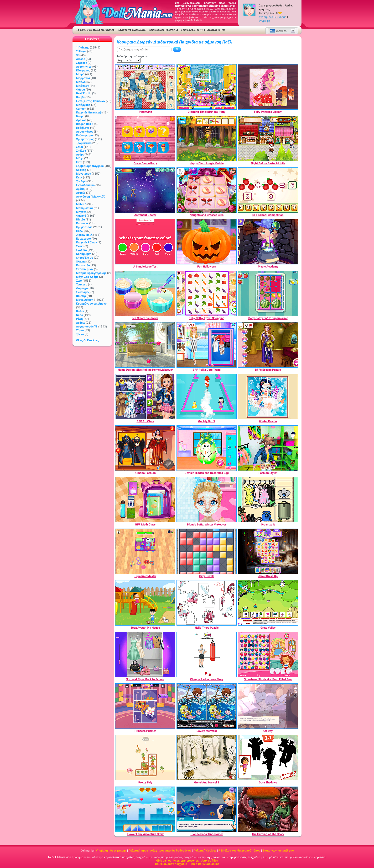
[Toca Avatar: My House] (145, 603)
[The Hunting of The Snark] (268, 809)
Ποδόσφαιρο (84, 135)
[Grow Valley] (268, 603)
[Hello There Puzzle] (207, 603)
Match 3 (81, 204)
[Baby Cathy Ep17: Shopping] (207, 293)
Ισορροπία (83, 78)
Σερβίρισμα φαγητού (90, 166)
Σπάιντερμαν (85, 269)
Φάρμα (81, 90)
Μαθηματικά (84, 208)
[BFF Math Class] (145, 500)
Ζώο (79, 281)
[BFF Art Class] (145, 396)
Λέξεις (81, 323)
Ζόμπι (80, 330)
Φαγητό (81, 216)
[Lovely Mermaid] (207, 706)
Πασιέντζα (83, 265)
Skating (81, 262)
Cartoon (81, 109)
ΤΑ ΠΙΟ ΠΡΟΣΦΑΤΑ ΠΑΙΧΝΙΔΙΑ (95, 30)
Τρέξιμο (81, 181)
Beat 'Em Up (84, 93)
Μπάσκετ (82, 86)
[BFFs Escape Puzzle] (268, 345)
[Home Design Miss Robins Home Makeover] (145, 345)
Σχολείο (81, 250)
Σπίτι (80, 147)
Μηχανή (81, 212)
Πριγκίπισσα (84, 227)
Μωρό (80, 74)
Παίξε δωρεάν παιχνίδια (171, 864)
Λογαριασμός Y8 (87, 327)
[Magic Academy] (268, 242)
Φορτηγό (82, 288)
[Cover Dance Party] (145, 139)
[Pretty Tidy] (145, 758)
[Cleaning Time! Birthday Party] (207, 87)
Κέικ (79, 177)
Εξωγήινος (83, 70)
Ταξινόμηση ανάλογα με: (132, 56)
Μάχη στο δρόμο (87, 277)
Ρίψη (79, 319)
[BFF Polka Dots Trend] (207, 345)
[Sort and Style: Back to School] (145, 654)
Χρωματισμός (85, 139)
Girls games (164, 861)
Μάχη (80, 158)
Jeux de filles (209, 861)
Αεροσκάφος (85, 132)
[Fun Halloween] (207, 242)
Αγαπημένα (266, 17)
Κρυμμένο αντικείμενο (91, 304)
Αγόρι (80, 155)
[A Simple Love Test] (145, 242)
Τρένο (80, 334)
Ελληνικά (278, 31)
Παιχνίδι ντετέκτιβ (89, 113)
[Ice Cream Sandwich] (145, 293)
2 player (81, 51)
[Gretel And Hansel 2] (207, 758)
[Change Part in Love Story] (207, 654)
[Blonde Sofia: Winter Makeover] (207, 500)
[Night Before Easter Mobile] (268, 139)
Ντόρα (80, 116)
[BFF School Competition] (268, 190)
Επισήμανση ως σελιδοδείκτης (203, 30)
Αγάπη (80, 189)
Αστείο (81, 193)
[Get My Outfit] (207, 396)
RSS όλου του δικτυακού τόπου (239, 851)
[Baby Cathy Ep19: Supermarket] (268, 293)
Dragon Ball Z (85, 124)
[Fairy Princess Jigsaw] (268, 87)
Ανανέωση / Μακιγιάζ (90, 197)
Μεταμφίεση (85, 300)
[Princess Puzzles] (145, 706)
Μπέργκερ (83, 105)
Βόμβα (80, 97)
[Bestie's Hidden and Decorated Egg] (207, 448)
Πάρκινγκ (82, 223)
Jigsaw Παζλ (84, 235)
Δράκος (81, 120)
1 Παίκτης (83, 48)
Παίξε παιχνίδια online (204, 864)
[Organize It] (268, 500)
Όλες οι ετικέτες (88, 340)
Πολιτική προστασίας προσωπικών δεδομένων (160, 851)
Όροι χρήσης (118, 851)
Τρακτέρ (82, 284)
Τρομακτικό (84, 143)
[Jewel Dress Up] (268, 551)
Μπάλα (81, 82)
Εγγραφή (264, 21)
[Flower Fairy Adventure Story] (145, 809)
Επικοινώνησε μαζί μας (278, 851)
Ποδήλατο (83, 128)
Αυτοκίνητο (84, 67)
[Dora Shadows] (268, 758)
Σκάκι (80, 246)
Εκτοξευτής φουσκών (91, 101)
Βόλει (80, 311)
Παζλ (79, 231)
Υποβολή (102, 851)
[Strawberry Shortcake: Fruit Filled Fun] (268, 654)
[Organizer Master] (145, 551)
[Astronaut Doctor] (145, 190)
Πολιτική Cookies (205, 851)
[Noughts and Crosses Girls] (207, 190)
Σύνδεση (281, 17)
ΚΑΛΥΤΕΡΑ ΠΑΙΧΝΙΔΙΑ (132, 30)
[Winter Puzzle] (268, 396)
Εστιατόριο (83, 239)
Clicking (81, 170)
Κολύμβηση (84, 254)
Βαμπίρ (81, 296)
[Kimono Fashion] (145, 448)
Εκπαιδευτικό (85, 185)
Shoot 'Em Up (85, 258)
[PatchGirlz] (145, 87)
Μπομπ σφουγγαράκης (91, 273)
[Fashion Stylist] (268, 448)
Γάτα (79, 162)
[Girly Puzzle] (207, 551)
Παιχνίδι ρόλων (86, 242)
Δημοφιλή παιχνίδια (164, 30)
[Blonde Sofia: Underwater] (207, 809)
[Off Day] (268, 706)
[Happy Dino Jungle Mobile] (207, 139)
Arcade (81, 59)
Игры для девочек (186, 861)
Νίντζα (81, 220)
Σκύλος (81, 151)
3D (78, 55)
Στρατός (82, 63)
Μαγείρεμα (84, 174)
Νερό (80, 315)
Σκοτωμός (83, 292)
